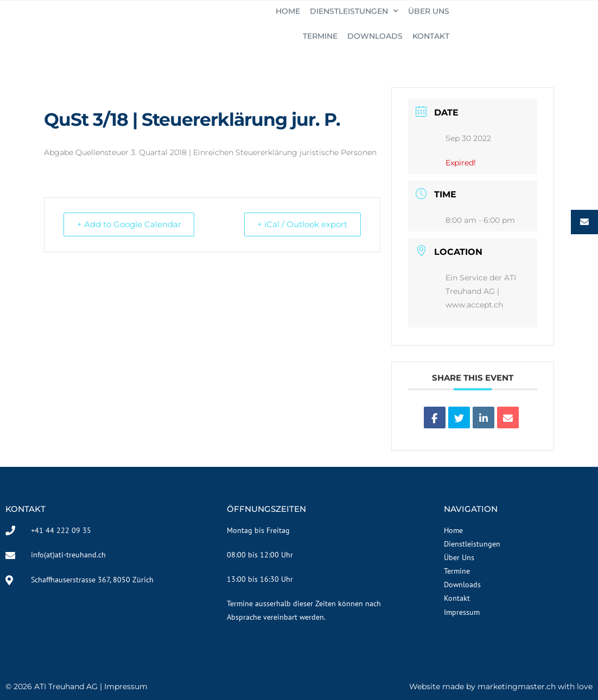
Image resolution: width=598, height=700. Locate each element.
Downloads (513, 20)
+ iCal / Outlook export (300, 224)
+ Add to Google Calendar (131, 224)
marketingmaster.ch (517, 686)
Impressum (126, 686)
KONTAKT (569, 20)
